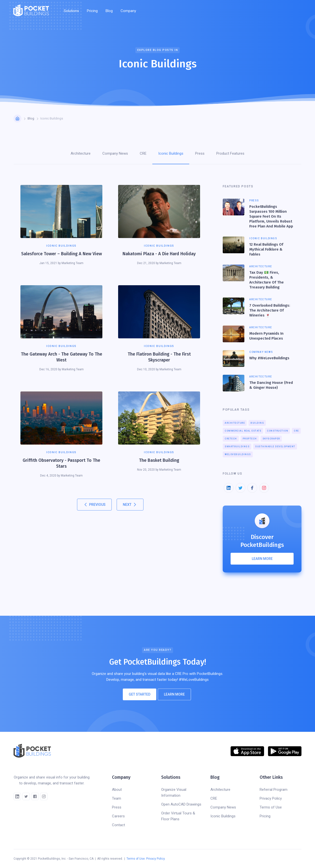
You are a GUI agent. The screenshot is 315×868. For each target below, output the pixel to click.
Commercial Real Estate (243, 431)
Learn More (174, 696)
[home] (31, 11)
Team (117, 798)
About (117, 790)
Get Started (140, 696)
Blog (109, 11)
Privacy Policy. (156, 859)
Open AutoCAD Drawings (181, 804)
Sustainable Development (275, 447)
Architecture (235, 423)
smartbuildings (237, 447)
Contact (118, 825)
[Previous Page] (94, 505)
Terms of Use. (136, 859)
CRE (296, 431)
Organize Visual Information (174, 793)
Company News (223, 807)
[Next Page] (130, 505)
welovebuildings (238, 454)
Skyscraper (271, 439)
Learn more (262, 559)
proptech (250, 439)
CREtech (231, 439)
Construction (278, 431)
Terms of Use (271, 807)
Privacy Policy (271, 798)
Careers (118, 816)
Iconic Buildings (223, 816)
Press (117, 807)
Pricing (92, 11)
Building (257, 423)
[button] (71, 11)
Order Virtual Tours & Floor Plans (178, 816)
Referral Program (274, 790)
